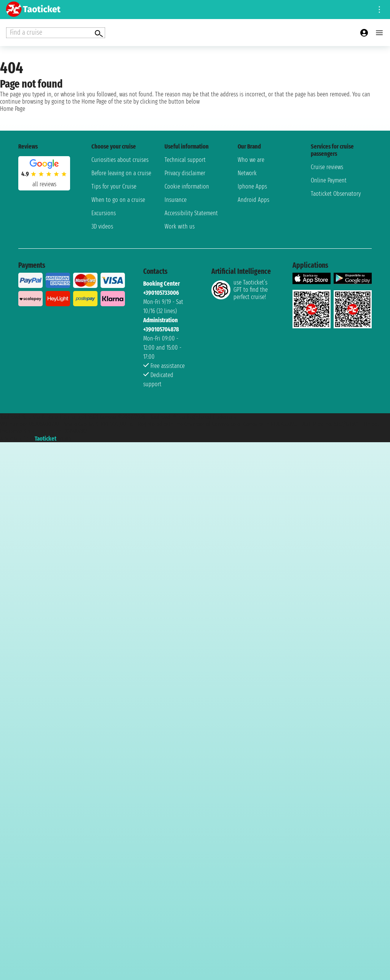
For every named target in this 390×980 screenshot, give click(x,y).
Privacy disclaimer (185, 173)
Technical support (185, 160)
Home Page (13, 109)
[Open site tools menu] (379, 10)
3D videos (102, 226)
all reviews (44, 184)
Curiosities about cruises (120, 160)
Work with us (180, 226)
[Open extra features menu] (56, 33)
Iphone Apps (252, 186)
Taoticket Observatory (336, 194)
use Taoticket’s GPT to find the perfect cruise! (240, 290)
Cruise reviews (327, 167)
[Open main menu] (379, 33)
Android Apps (253, 200)
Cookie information (187, 186)
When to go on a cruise (118, 200)
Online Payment (329, 180)
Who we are (251, 160)
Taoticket (46, 439)
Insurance (176, 200)
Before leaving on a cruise (121, 173)
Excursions (104, 213)
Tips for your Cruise (114, 186)
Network (247, 173)
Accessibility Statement (191, 213)
